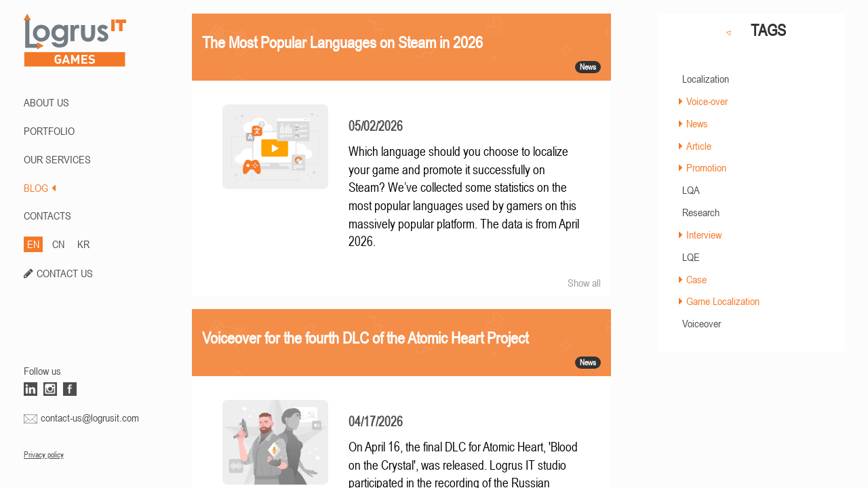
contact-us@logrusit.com (90, 418)
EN (33, 244)
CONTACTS (47, 216)
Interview (704, 235)
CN (58, 244)
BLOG (40, 188)
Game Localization (723, 301)
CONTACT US (65, 273)
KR (83, 244)
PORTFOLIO (49, 131)
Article (699, 146)
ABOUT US (46, 102)
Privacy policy (44, 455)
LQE (691, 257)
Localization (706, 79)
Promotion (706, 167)
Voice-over (707, 101)
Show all (584, 283)
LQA (691, 190)
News (697, 123)
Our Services (57, 159)
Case (696, 279)
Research (701, 212)
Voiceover (702, 323)
